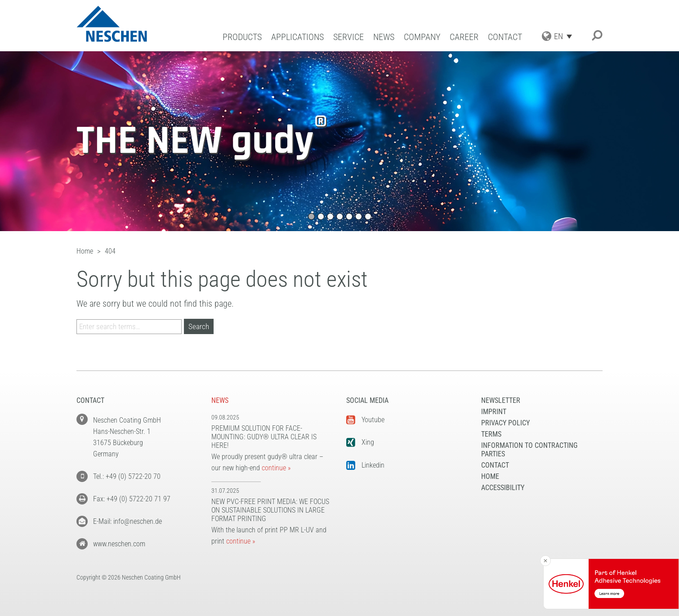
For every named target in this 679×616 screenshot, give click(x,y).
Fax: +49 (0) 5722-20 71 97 (132, 499)
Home (490, 476)
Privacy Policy (505, 423)
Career (464, 37)
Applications (297, 37)
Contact (505, 37)
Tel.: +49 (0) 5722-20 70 (127, 476)
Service (348, 37)
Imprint (494, 412)
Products (242, 37)
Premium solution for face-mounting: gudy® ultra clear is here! (264, 437)
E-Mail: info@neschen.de (127, 521)
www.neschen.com (119, 544)
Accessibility (503, 488)
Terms (491, 434)
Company (422, 37)
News (384, 37)
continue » (276, 468)
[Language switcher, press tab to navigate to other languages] (565, 36)
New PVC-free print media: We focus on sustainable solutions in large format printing (270, 510)
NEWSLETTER (501, 400)
